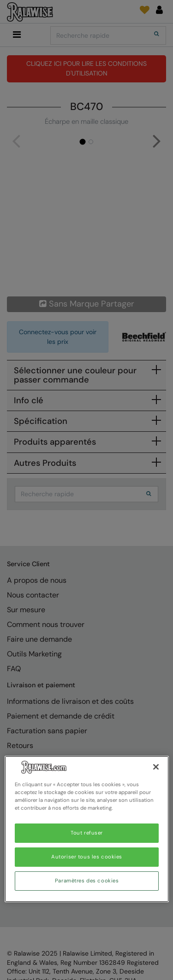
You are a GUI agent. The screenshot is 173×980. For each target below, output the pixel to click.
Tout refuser (87, 833)
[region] (87, 829)
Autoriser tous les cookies (87, 857)
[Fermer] (156, 767)
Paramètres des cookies (87, 881)
